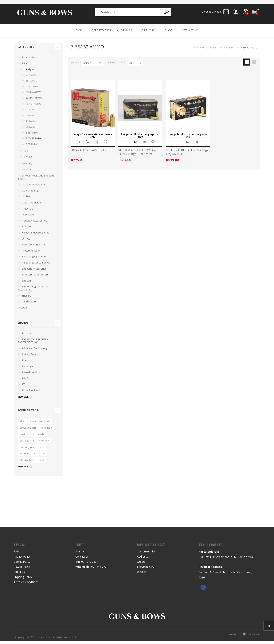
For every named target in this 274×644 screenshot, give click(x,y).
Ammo (25, 66)
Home (200, 50)
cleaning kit (47, 430)
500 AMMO (32, 130)
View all (23, 400)
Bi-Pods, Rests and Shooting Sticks (36, 180)
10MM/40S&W (33, 95)
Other (25, 310)
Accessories (29, 60)
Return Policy (22, 569)
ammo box (36, 424)
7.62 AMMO (32, 147)
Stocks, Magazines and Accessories (33, 291)
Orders (141, 564)
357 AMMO (32, 83)
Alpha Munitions (31, 393)
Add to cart (88, 144)
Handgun (29, 72)
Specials (27, 283)
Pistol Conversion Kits (34, 247)
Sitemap (80, 554)
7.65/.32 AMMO (34, 141)
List (254, 65)
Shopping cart (253, 13)
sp (36, 456)
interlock (25, 456)
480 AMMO (32, 124)
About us (19, 574)
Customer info (146, 554)
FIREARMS (27, 211)
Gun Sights (28, 217)
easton (24, 437)
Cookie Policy (22, 564)
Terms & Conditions (26, 585)
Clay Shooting (30, 193)
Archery (26, 172)
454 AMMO (32, 112)
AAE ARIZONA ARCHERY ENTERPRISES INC (33, 343)
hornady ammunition (32, 450)
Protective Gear (31, 253)
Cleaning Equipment (33, 187)
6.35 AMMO (32, 135)
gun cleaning (27, 443)
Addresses (143, 559)
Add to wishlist (106, 144)
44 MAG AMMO (34, 101)
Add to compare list (97, 144)
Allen (25, 363)
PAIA (17, 554)
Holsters (27, 229)
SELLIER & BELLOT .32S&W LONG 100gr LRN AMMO (137, 155)
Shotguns (29, 159)
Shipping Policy (23, 580)
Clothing (27, 199)
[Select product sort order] (92, 66)
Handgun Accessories (34, 223)
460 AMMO (32, 118)
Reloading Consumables (36, 265)
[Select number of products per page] (135, 66)
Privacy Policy (22, 559)
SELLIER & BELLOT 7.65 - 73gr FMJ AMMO (187, 155)
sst (43, 456)
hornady (44, 443)
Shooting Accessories (34, 271)
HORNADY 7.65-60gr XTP (89, 153)
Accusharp (28, 336)
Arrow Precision (31, 375)
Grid (247, 65)
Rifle (26, 154)
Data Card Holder (32, 205)
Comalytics (251, 637)
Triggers (27, 298)
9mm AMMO (32, 89)
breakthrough (28, 430)
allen (23, 424)
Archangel (28, 369)
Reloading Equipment (34, 259)
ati (48, 424)
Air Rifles (27, 166)
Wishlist (142, 574)
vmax (41, 463)
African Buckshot (32, 357)
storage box (27, 463)
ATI (24, 387)
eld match (38, 437)
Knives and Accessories (36, 235)
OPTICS (26, 241)
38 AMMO (31, 78)
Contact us (82, 559)
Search (167, 13)
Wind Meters (29, 304)
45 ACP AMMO (33, 106)
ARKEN (26, 381)
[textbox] (129, 13)
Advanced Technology (35, 351)
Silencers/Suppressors (35, 277)
